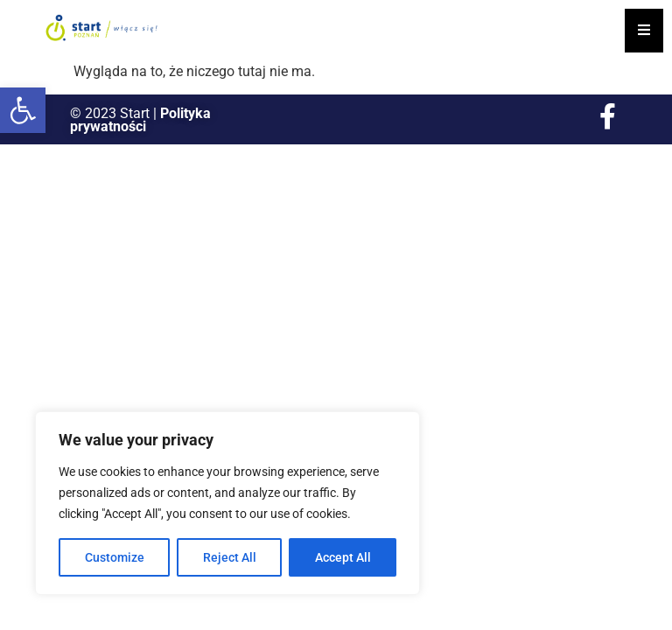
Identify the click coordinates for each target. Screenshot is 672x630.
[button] (23, 110)
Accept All (343, 557)
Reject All (230, 557)
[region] (227, 503)
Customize (115, 557)
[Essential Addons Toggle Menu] (644, 31)
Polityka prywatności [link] (140, 120)
